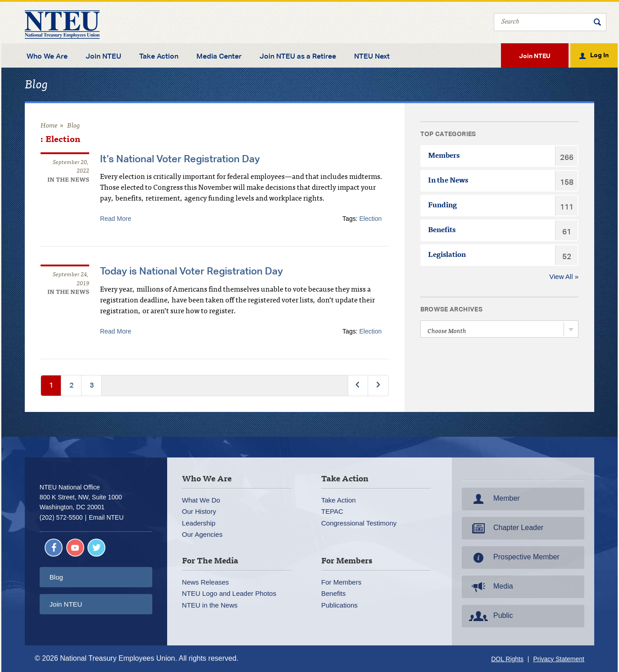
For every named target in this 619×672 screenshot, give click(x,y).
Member (494, 499)
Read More (116, 219)
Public (490, 616)
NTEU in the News (210, 605)
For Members (341, 582)
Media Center (219, 56)
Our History (199, 511)
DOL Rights (507, 659)
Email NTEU (106, 517)
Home (49, 126)
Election (370, 219)
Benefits (333, 593)
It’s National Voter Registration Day (180, 159)
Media (490, 587)
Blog (74, 126)
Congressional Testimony (359, 523)
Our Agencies (202, 534)
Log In (599, 55)
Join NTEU (103, 56)
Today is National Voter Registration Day (191, 271)
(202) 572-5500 (61, 517)
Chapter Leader (505, 528)
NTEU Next (372, 56)
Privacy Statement (559, 659)
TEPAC (332, 511)
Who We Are (47, 56)
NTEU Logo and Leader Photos (229, 593)
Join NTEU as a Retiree (298, 56)
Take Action (159, 56)
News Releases (205, 582)
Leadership (199, 523)
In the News (68, 181)
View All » (564, 277)
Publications (339, 605)
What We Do (201, 500)
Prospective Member (513, 558)
